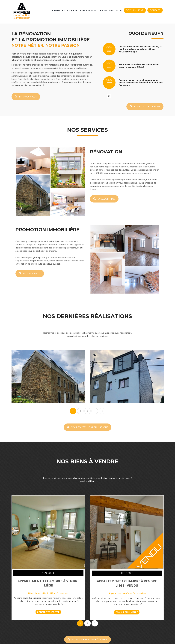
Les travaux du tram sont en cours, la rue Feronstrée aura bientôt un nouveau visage (140, 49)
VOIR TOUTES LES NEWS (145, 107)
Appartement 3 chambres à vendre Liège (48, 543)
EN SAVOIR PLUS (26, 97)
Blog (119, 11)
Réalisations (106, 11)
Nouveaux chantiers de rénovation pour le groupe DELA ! (139, 66)
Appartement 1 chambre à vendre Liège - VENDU (127, 543)
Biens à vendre (88, 11)
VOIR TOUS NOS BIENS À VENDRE (87, 589)
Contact (155, 10)
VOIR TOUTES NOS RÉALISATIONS (87, 387)
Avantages (58, 11)
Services (72, 11)
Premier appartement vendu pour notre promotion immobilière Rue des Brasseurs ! (141, 82)
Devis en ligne (135, 10)
